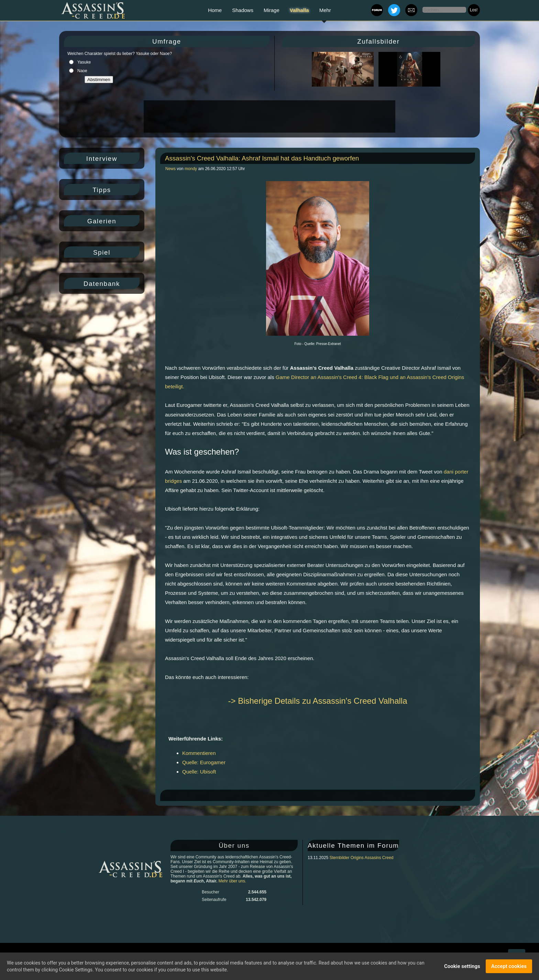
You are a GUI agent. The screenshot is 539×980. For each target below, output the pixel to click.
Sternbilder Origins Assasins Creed (361, 858)
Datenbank (102, 284)
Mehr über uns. (233, 881)
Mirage (272, 10)
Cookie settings (462, 967)
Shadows (243, 10)
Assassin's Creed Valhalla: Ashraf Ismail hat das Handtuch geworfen (262, 158)
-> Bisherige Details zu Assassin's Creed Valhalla (317, 701)
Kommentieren (199, 753)
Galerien (102, 221)
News (171, 169)
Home (215, 10)
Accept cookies (509, 967)
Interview (102, 159)
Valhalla (299, 10)
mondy (191, 169)
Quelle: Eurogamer (204, 762)
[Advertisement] (269, 116)
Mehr (325, 10)
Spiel (102, 252)
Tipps (102, 190)
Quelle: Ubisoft (199, 772)
